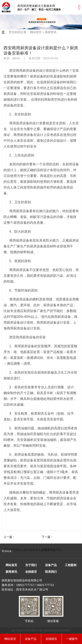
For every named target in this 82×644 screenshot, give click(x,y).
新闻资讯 (51, 32)
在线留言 (31, 572)
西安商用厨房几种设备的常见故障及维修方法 (33, 550)
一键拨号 (72, 639)
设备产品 (51, 565)
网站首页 (36, 32)
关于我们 (31, 565)
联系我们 (51, 572)
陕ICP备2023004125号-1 (25, 631)
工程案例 (71, 565)
